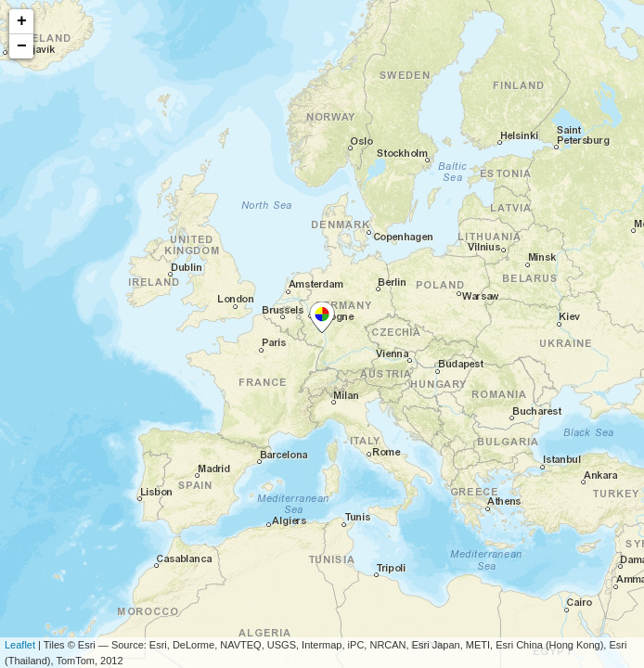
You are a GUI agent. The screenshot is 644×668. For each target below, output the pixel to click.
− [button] (22, 46)
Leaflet (20, 645)
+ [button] (22, 21)
